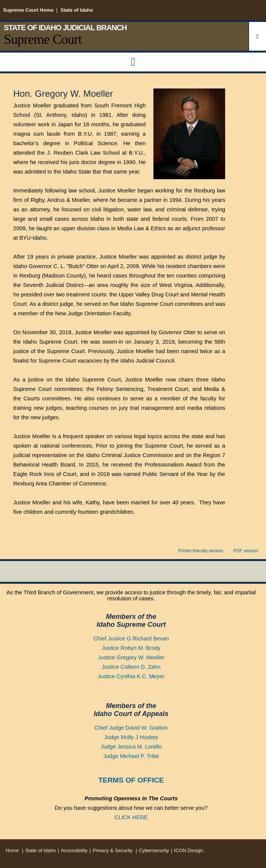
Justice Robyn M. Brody (131, 648)
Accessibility (74, 850)
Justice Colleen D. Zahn (131, 667)
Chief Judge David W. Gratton (131, 728)
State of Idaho (77, 10)
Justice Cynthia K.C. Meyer (131, 676)
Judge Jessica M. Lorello (131, 747)
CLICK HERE (131, 817)
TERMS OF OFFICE (131, 780)
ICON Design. (189, 850)
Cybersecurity (154, 850)
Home (12, 850)
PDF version (246, 551)
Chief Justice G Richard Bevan (131, 639)
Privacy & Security (113, 850)
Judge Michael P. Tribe (131, 756)
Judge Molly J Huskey (131, 737)
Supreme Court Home (28, 10)
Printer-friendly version (201, 551)
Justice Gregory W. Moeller (131, 657)
